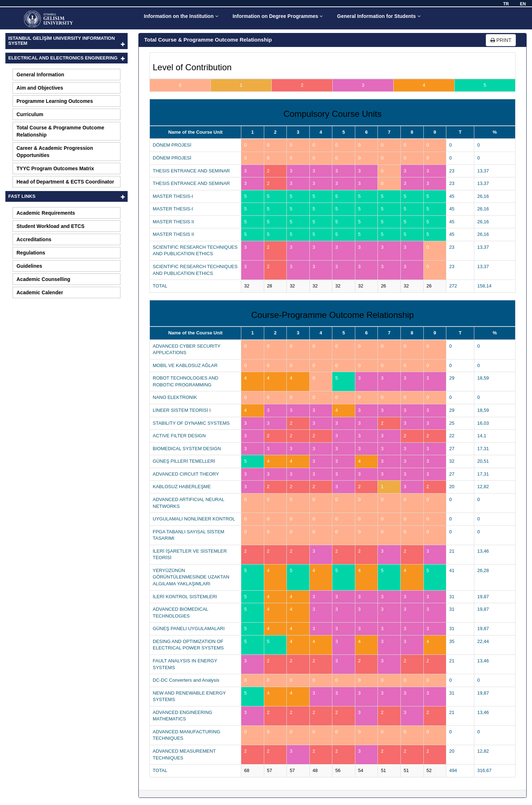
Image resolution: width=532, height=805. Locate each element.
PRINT (501, 40)
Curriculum (30, 114)
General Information (40, 75)
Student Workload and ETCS (51, 226)
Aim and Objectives (40, 88)
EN (523, 4)
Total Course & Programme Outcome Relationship (60, 131)
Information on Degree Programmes (278, 16)
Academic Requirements (46, 213)
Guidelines (29, 266)
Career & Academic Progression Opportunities (55, 152)
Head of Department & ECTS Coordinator (65, 182)
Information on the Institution (181, 16)
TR (506, 4)
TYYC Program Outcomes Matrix (55, 168)
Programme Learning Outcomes (55, 101)
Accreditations (34, 239)
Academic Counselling (43, 279)
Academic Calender (40, 292)
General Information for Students (379, 16)
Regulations (31, 253)
